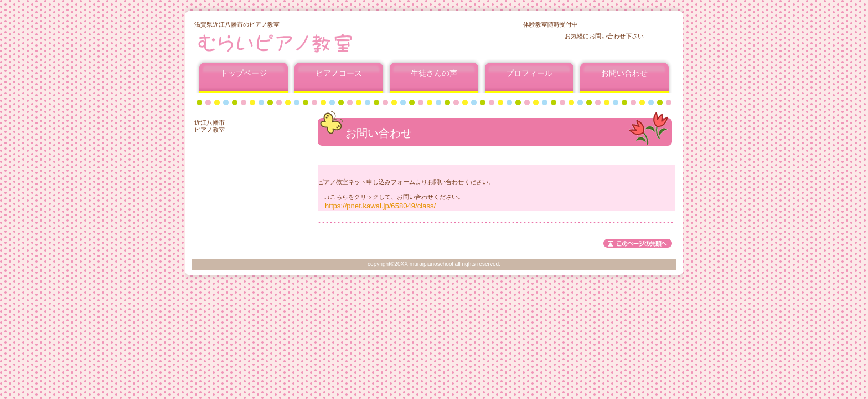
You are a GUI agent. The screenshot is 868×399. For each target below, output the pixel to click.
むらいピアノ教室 (328, 43)
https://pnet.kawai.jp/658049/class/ (377, 206)
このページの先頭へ (638, 243)
